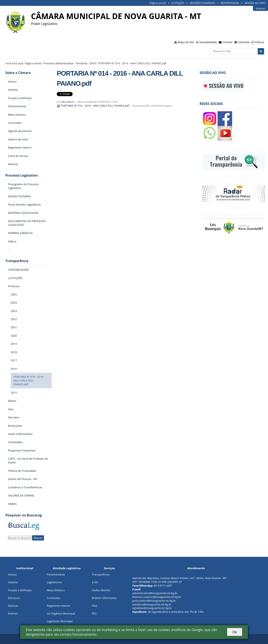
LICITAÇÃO (178, 3)
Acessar (260, 8)
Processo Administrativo (59, 63)
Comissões (54, 598)
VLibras (259, 42)
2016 (93, 63)
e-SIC (95, 582)
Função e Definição (20, 590)
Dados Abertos (101, 590)
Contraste (244, 42)
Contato (227, 42)
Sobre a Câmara (18, 73)
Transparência (17, 261)
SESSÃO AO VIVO (255, 3)
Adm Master (68, 102)
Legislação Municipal (60, 621)
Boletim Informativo (104, 598)
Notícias (13, 606)
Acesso (12, 574)
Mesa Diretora (56, 590)
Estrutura (14, 598)
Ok (235, 632)
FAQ (95, 606)
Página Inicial (158, 3)
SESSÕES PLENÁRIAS (202, 3)
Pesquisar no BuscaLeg (24, 515)
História (13, 582)
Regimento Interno (59, 606)
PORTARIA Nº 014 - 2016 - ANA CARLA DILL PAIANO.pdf (93, 106)
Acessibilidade (208, 42)
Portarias (82, 63)
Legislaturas (54, 582)
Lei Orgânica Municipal (61, 613)
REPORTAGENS (230, 3)
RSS (94, 613)
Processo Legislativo (22, 175)
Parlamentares (56, 574)
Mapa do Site (186, 42)
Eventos (13, 613)
